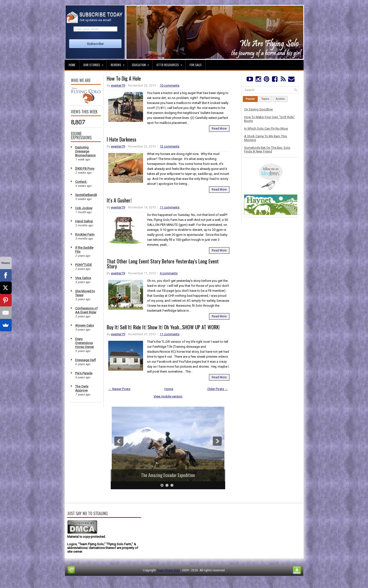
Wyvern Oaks (84, 325)
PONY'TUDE (83, 265)
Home (72, 65)
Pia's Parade (84, 373)
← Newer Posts (119, 389)
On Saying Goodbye (258, 109)
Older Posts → (218, 389)
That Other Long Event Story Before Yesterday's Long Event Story (163, 264)
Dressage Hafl (85, 360)
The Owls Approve (82, 388)
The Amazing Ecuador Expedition (168, 475)
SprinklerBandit (86, 195)
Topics (265, 99)
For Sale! (196, 65)
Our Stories (95, 63)
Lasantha (170, 583)
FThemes (130, 583)
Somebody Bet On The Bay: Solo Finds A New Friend (267, 149)
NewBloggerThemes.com (241, 583)
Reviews (119, 63)
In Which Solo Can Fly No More (266, 128)
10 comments (170, 85)
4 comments (169, 273)
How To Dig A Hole (124, 78)
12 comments (170, 146)
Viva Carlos (83, 278)
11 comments (170, 207)
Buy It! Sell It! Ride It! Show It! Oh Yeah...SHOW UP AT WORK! (163, 327)
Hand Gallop (84, 221)
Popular (250, 99)
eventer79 (118, 85)
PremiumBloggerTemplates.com (200, 583)
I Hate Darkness (122, 139)
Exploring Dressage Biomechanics (85, 151)
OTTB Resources (171, 63)
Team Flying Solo (168, 570)
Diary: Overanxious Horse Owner (84, 343)
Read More (219, 129)
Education (142, 63)
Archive (280, 99)
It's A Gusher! (119, 200)
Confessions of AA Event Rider (86, 310)
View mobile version (168, 396)
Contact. (81, 182)
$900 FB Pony (85, 169)
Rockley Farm (85, 234)
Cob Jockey (84, 208)
